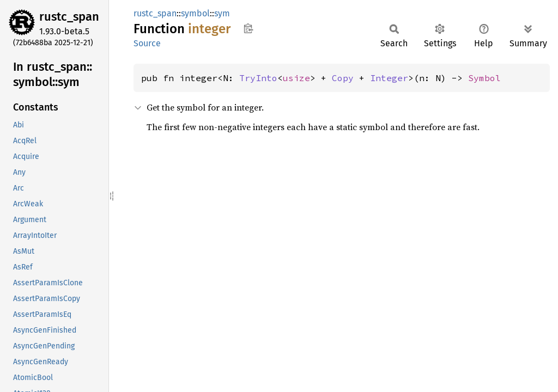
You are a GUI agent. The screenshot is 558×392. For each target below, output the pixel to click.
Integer (389, 78)
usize (296, 78)
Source (147, 43)
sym (222, 13)
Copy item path (248, 28)
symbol (195, 13)
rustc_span (69, 17)
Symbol (484, 78)
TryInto (258, 78)
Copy (343, 78)
